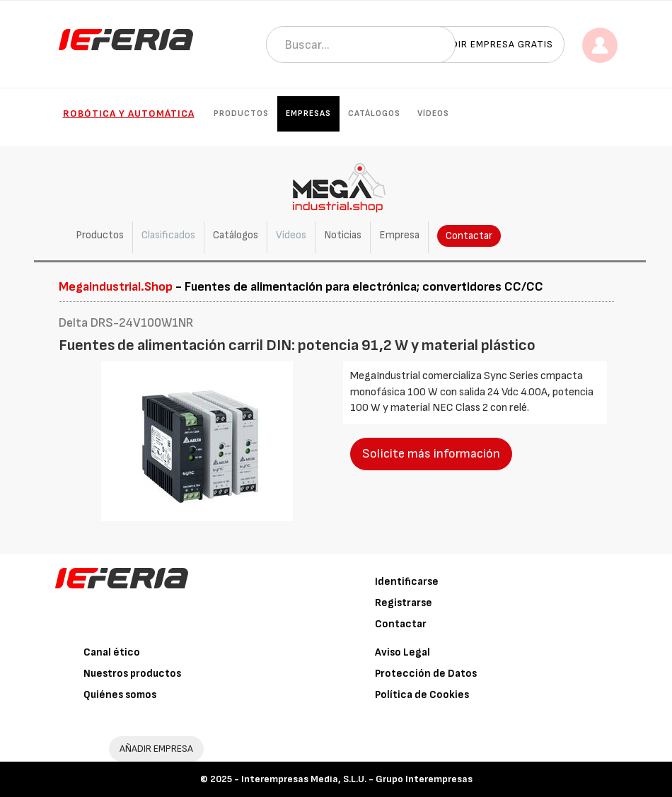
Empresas (308, 114)
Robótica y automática (129, 114)
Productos (241, 114)
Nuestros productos (132, 674)
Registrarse (404, 603)
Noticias (343, 235)
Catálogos (374, 114)
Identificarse (407, 582)
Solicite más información (431, 454)
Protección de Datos (426, 674)
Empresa (399, 235)
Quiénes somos (120, 695)
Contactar (469, 236)
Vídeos (433, 114)
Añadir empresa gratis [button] (492, 44)
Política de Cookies (422, 695)
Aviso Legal (402, 652)
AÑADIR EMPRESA (156, 749)
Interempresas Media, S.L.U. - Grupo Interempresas (357, 779)
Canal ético (112, 652)
